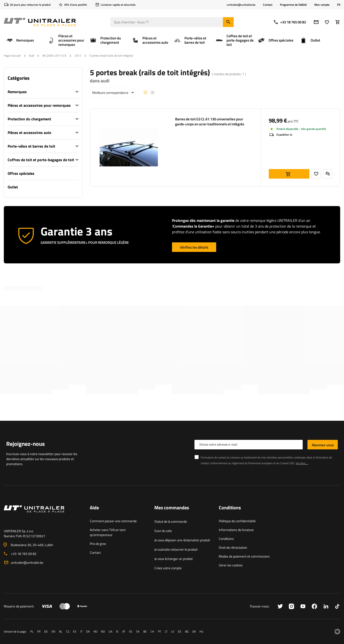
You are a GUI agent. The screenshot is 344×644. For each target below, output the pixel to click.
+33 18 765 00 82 (290, 22)
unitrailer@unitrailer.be (27, 562)
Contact (268, 5)
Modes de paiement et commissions (244, 556)
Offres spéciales (21, 173)
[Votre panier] (338, 22)
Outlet (13, 187)
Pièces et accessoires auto (30, 133)
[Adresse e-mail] (316, 22)
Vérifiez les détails (194, 247)
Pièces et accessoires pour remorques (39, 105)
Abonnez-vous (323, 445)
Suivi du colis (163, 531)
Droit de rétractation (233, 547)
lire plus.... (302, 463)
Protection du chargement (29, 119)
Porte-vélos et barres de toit (31, 146)
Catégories (19, 78)
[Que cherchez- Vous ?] (172, 22)
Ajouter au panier (289, 174)
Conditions (226, 539)
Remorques (17, 92)
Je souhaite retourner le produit (176, 549)
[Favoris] (327, 22)
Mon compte (322, 5)
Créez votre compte (168, 568)
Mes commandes (172, 508)
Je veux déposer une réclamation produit (182, 540)
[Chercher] (228, 22)
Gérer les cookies (231, 565)
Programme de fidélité (293, 5)
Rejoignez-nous (25, 444)
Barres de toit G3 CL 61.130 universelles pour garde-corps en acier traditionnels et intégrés (210, 122)
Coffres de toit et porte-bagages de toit (41, 160)
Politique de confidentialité (237, 521)
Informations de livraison (236, 530)
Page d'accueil (12, 56)
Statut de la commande (171, 521)
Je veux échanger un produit (174, 559)
